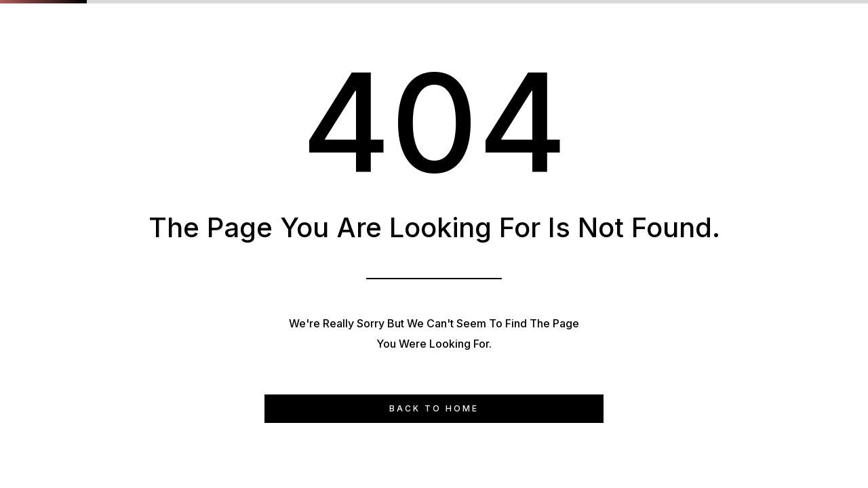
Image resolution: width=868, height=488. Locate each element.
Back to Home (434, 408)
